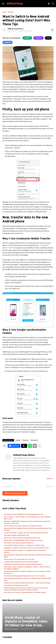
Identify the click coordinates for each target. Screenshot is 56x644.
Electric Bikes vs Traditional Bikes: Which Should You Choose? (23, 540)
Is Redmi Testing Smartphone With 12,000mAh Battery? (21, 562)
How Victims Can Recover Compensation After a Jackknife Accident (25, 592)
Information (34, 440)
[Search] (53, 4)
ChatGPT (27, 38)
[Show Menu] (3, 4)
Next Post (49, 486)
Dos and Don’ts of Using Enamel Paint (16, 585)
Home (4, 12)
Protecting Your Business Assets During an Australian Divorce (23, 564)
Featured (26, 440)
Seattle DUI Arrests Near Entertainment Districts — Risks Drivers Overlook (27, 583)
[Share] (52, 30)
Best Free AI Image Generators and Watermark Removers (22, 538)
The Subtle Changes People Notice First (16, 535)
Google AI (8, 42)
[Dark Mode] (49, 4)
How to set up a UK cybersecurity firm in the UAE (19, 559)
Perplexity (39, 38)
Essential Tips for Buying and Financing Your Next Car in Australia (24, 576)
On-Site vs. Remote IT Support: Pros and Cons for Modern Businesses (26, 533)
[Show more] (39, 446)
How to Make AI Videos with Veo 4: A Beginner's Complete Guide (24, 545)
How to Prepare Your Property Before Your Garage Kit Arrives (23, 526)
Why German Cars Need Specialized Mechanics (19, 543)
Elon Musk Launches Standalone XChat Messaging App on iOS (24, 514)
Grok (48, 38)
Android (11, 12)
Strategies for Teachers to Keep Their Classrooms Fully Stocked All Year (26, 548)
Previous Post (8, 486)
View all (49, 479)
